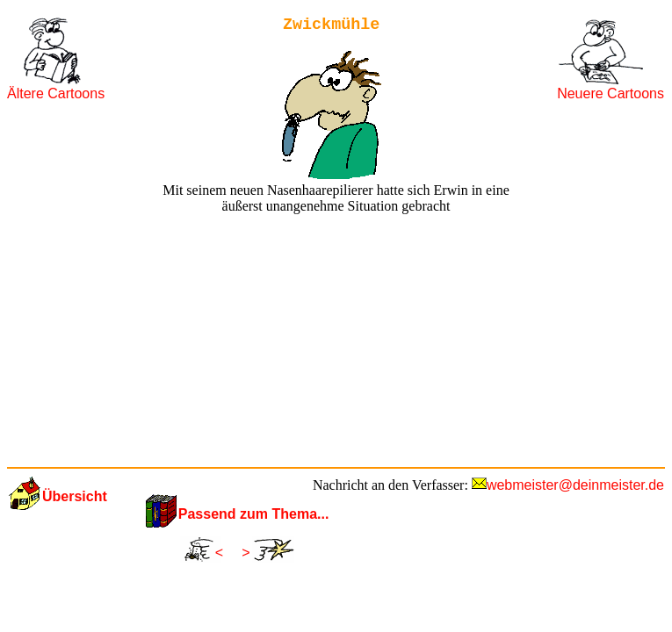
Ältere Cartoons (56, 93)
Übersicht (75, 496)
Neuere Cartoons (611, 93)
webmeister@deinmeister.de (575, 485)
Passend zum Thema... (254, 514)
